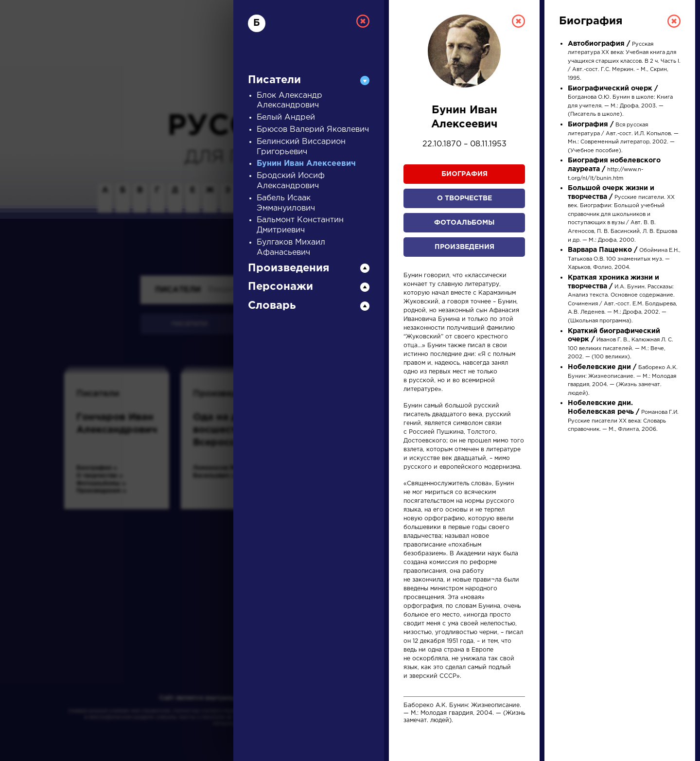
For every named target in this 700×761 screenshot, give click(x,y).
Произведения (464, 247)
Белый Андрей (286, 117)
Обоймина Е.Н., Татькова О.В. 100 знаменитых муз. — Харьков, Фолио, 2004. (624, 259)
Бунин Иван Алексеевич (306, 164)
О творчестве (464, 198)
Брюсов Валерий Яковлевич (313, 130)
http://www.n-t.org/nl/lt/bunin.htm (614, 169)
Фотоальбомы (464, 223)
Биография (464, 174)
